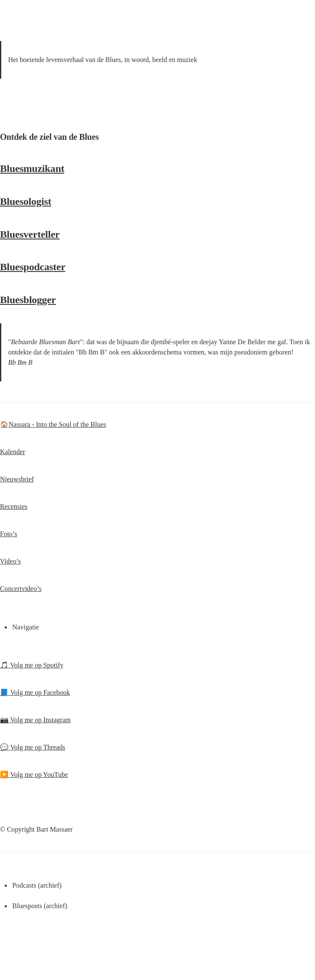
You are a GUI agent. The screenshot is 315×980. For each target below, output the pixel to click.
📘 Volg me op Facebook (35, 692)
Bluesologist (26, 201)
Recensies (14, 506)
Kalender (13, 452)
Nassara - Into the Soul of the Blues (57, 424)
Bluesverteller (30, 234)
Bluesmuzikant (32, 168)
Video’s (10, 561)
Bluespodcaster (33, 267)
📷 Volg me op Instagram (35, 720)
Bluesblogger (28, 300)
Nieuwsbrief (17, 479)
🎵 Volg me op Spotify (32, 665)
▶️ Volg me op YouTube (34, 775)
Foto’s (9, 534)
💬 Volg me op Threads (33, 747)
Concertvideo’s (21, 589)
